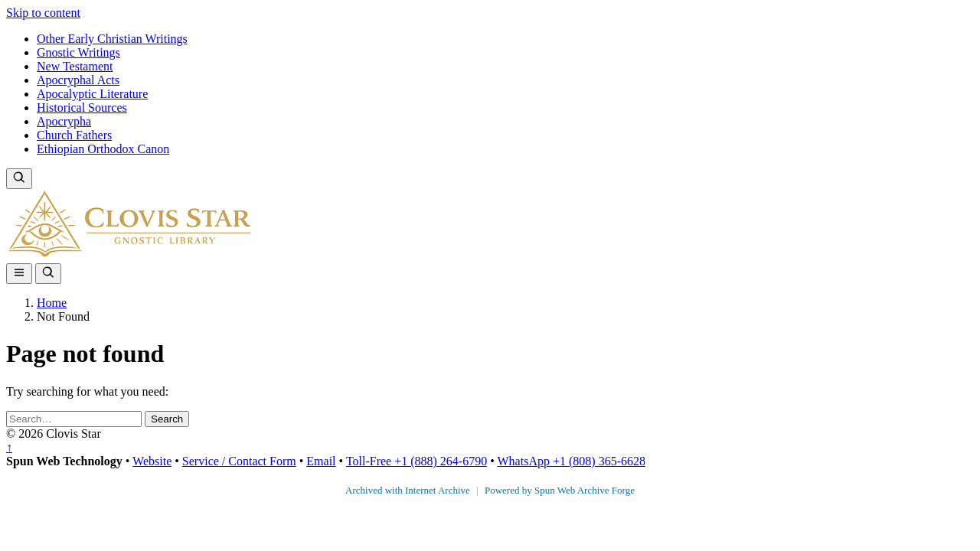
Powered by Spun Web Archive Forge (560, 490)
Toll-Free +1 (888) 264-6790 (416, 461)
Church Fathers (74, 135)
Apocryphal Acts (78, 80)
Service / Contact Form (239, 461)
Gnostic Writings (78, 52)
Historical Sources (82, 108)
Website (152, 461)
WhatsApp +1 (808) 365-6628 (572, 461)
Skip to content (43, 13)
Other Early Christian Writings (112, 39)
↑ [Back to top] (9, 447)
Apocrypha (64, 121)
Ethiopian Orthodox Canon (103, 149)
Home (52, 303)
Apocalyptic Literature (92, 94)
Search (167, 419)
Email (321, 461)
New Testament (75, 66)
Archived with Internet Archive (409, 490)
